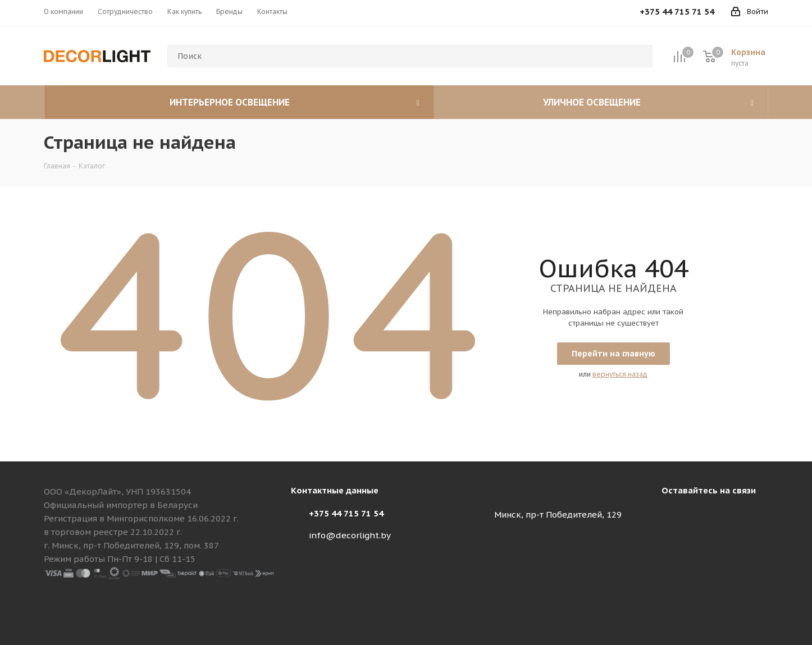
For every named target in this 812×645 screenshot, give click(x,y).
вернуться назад (620, 374)
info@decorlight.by (350, 535)
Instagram (673, 516)
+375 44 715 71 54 (346, 513)
